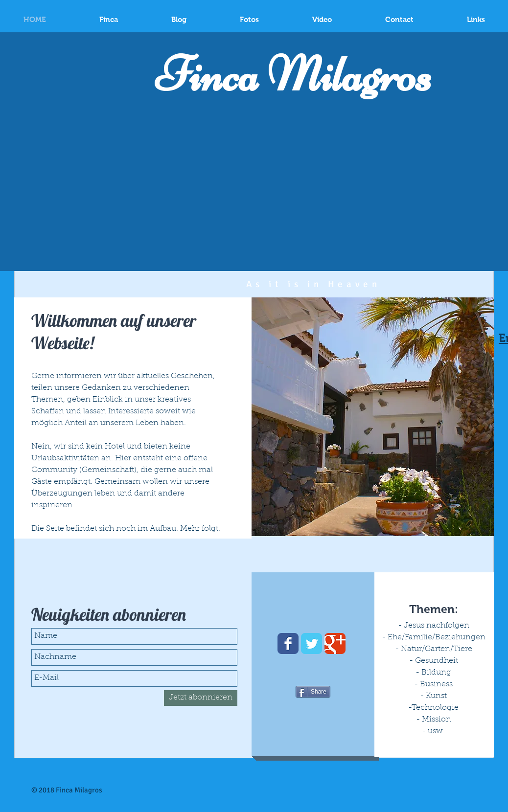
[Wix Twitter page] (312, 643)
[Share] (313, 692)
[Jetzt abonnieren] (201, 698)
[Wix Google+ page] (335, 643)
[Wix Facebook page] (288, 643)
